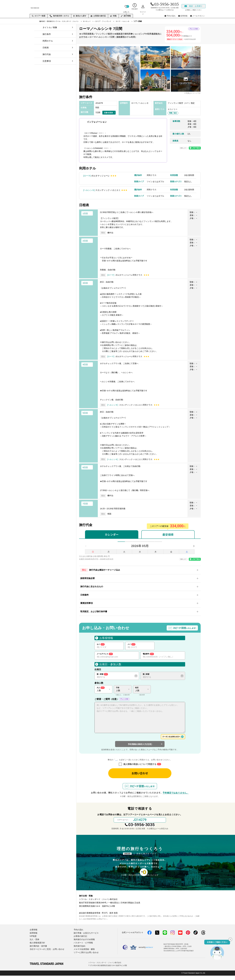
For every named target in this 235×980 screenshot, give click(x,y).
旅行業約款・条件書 (38, 951)
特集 (113, 16)
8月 (144, 543)
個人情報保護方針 (37, 948)
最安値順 (168, 534)
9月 (152, 543)
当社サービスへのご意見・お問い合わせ (46, 954)
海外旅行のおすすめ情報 (83, 945)
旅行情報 (126, 16)
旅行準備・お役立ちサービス (85, 939)
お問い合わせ (140, 777)
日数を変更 (108, 113)
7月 (136, 543)
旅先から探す (80, 16)
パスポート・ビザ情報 (83, 948)
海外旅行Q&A (79, 951)
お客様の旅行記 (98, 16)
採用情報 (33, 939)
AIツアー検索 (39, 16)
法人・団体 (34, 945)
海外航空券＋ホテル (59, 16)
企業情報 (33, 936)
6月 (128, 543)
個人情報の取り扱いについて (116, 763)
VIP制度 (33, 942)
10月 (160, 543)
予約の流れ (78, 936)
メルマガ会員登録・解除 (83, 954)
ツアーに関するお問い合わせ (85, 957)
